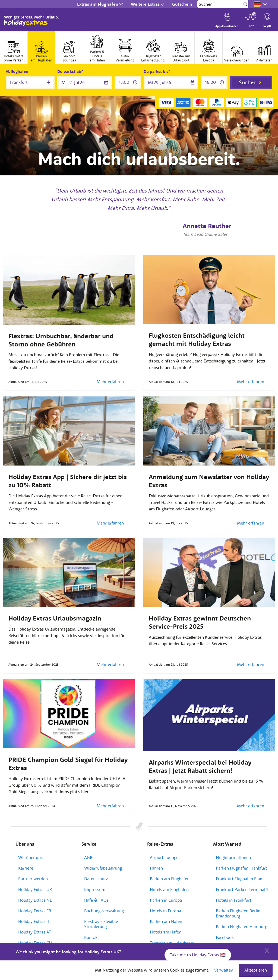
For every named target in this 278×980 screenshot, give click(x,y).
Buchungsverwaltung (104, 911)
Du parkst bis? (157, 71)
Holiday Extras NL (35, 900)
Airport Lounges (165, 857)
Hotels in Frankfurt (234, 900)
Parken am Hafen (166, 921)
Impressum (95, 889)
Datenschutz (96, 879)
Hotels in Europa (165, 911)
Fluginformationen (233, 857)
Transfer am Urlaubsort (172, 943)
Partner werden (33, 879)
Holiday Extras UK (35, 889)
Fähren (156, 868)
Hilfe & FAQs (96, 900)
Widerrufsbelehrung (103, 868)
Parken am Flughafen (170, 879)
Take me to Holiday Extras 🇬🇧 (198, 955)
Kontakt (92, 937)
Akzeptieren (256, 970)
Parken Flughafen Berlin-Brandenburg (239, 913)
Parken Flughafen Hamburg (241, 926)
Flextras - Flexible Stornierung (101, 924)
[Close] (267, 950)
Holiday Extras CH (35, 943)
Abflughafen (17, 71)
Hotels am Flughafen (169, 889)
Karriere (26, 868)
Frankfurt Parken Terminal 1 (242, 889)
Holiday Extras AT (35, 932)
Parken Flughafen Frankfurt (241, 868)
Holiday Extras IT (34, 921)
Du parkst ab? (70, 71)
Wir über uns (30, 857)
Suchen (248, 82)
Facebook (225, 937)
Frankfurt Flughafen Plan (239, 879)
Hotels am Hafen (166, 932)
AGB (88, 857)
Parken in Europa (166, 900)
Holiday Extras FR (35, 911)
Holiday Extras (26, 23)
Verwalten (224, 970)
